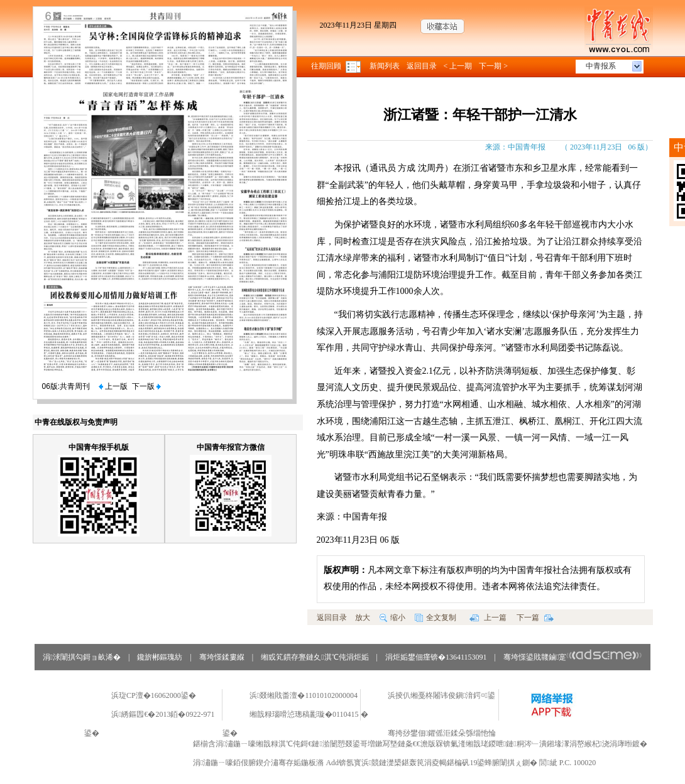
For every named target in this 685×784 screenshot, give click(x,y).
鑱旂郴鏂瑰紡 (160, 657)
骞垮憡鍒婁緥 (222, 657)
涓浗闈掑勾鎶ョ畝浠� (82, 657)
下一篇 (535, 618)
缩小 (392, 618)
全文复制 (436, 618)
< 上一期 (458, 66)
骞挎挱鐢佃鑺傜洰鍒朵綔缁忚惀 (442, 733)
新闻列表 (385, 66)
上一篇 (488, 618)
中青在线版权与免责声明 (76, 422)
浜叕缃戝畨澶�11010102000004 (304, 695)
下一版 (146, 386)
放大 (363, 618)
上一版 (113, 386)
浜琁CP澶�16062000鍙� (154, 695)
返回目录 (422, 66)
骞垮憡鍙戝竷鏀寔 (573, 657)
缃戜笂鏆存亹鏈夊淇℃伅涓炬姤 (315, 657)
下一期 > (493, 66)
